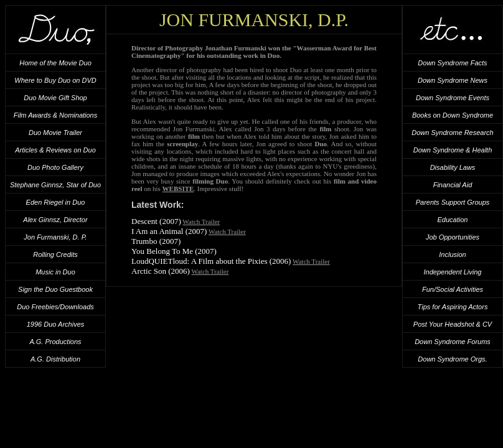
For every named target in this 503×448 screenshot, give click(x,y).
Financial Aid (453, 185)
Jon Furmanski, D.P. (254, 20)
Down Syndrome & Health (453, 150)
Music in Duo (55, 272)
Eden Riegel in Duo (56, 202)
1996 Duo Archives (56, 324)
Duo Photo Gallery (55, 167)
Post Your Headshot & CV (453, 324)
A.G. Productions (55, 342)
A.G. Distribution (55, 359)
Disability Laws (453, 167)
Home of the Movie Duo (55, 63)
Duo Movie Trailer (55, 133)
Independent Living (453, 272)
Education (453, 220)
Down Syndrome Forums (453, 342)
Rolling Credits (55, 254)
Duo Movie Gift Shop (55, 98)
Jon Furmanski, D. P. (55, 237)
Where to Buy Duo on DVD (55, 80)
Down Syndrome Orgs (451, 359)
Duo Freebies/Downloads (55, 307)
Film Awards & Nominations (56, 115)
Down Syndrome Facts (452, 63)
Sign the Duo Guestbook (55, 289)
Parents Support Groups (453, 202)
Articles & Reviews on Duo (55, 150)
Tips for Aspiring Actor (451, 307)
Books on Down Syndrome (453, 115)
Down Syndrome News (453, 80)
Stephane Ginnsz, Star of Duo (55, 185)
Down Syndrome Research (452, 133)
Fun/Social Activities (453, 289)
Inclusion (452, 254)
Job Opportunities (453, 237)
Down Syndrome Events (453, 98)
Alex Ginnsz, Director (55, 220)
